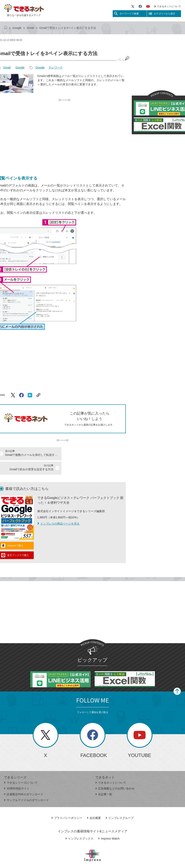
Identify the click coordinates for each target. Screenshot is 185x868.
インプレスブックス (79, 824)
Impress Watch (109, 824)
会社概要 (94, 803)
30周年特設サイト (17, 774)
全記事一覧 (104, 780)
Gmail (30, 28)
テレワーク (56, 68)
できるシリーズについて (21, 768)
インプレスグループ (120, 803)
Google (17, 28)
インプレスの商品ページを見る (58, 509)
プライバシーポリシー (67, 803)
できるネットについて (168, 6)
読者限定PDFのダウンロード (24, 780)
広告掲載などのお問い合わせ (115, 774)
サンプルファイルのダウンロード (26, 786)
